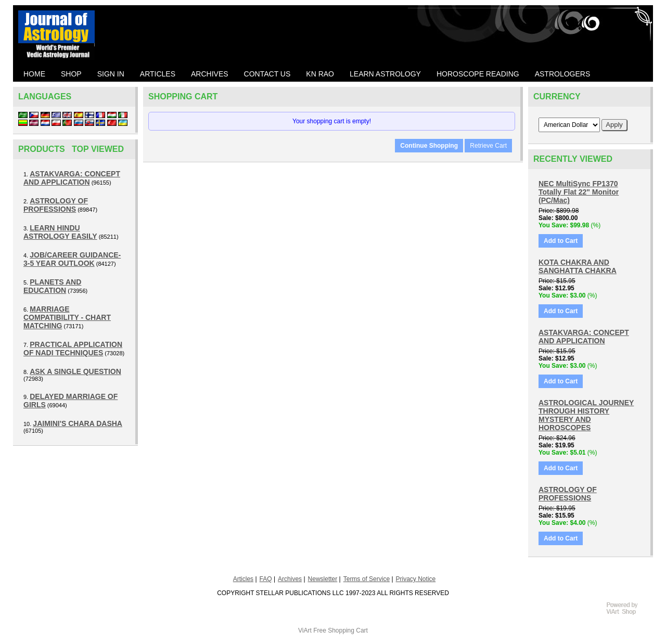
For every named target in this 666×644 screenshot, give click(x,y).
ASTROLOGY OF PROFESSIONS (56, 205)
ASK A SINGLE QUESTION (75, 371)
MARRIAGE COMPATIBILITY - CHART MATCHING (67, 317)
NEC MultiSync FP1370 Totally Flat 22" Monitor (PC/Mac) (579, 192)
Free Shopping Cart (341, 630)
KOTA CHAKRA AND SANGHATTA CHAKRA (578, 266)
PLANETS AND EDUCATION (52, 286)
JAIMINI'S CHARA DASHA (78, 423)
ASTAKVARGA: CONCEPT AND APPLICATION (72, 178)
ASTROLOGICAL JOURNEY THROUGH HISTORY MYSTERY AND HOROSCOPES (586, 415)
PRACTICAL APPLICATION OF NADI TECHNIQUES (73, 349)
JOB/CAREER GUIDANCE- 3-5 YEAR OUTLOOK (72, 259)
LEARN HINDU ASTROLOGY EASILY (60, 232)
